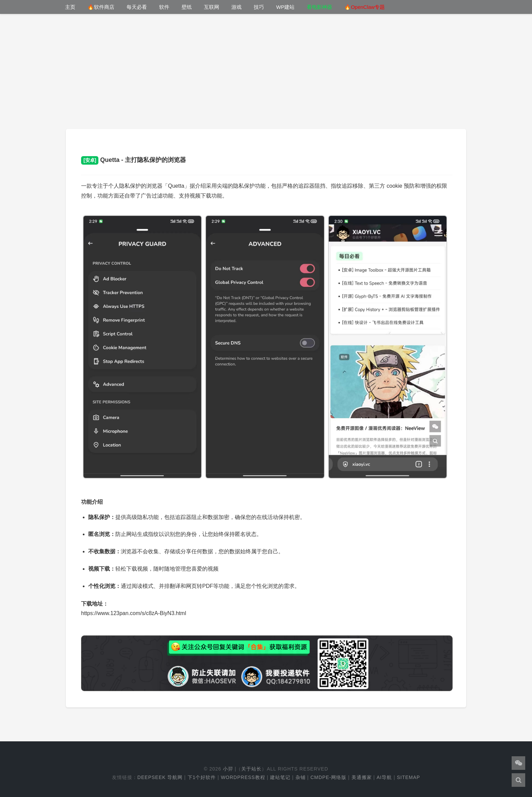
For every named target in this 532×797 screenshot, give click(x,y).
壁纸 (187, 7)
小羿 (228, 769)
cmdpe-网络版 (328, 777)
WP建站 (285, 7)
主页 (70, 7)
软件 (164, 7)
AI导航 (384, 777)
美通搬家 (362, 777)
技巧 (259, 7)
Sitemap (408, 777)
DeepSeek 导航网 (160, 777)
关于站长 (251, 769)
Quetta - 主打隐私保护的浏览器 (134, 160)
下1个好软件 (202, 777)
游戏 (236, 7)
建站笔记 (280, 777)
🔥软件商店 (101, 7)
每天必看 (137, 7)
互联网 (212, 7)
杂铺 (301, 777)
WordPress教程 (243, 777)
